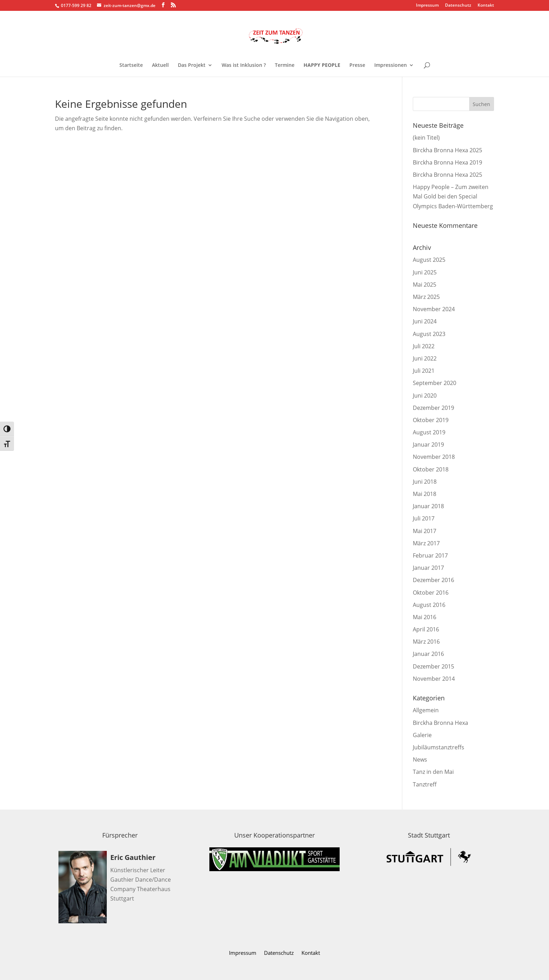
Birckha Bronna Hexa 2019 (447, 162)
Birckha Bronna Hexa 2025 (447, 150)
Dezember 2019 (433, 408)
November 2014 (434, 679)
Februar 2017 (430, 555)
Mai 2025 (425, 285)
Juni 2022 (425, 358)
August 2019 (429, 432)
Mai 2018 (425, 494)
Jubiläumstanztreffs (439, 747)
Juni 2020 (425, 395)
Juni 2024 (425, 321)
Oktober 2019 (431, 420)
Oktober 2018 (431, 469)
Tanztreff (425, 784)
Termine (285, 65)
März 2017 (426, 543)
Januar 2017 (428, 568)
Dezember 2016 (433, 580)
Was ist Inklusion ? (244, 65)
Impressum (427, 6)
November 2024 (434, 309)
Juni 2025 (425, 272)
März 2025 (426, 297)
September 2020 (435, 383)
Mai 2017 (425, 531)
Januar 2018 (428, 506)
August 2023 (429, 334)
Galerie (422, 735)
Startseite (131, 65)
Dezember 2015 (433, 666)
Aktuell (160, 65)
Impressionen (391, 65)
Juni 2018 (425, 482)
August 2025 (429, 260)
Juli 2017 (424, 518)
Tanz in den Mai (433, 772)
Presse (357, 65)
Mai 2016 (425, 617)
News (420, 759)
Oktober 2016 (431, 593)
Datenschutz (458, 6)
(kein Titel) (426, 138)
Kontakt (486, 6)
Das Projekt (192, 65)
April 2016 (426, 629)
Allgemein (426, 710)
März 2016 (426, 642)
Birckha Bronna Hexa (440, 723)
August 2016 (429, 605)
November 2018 (434, 457)
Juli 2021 (424, 371)
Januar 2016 (428, 654)
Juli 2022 (424, 346)
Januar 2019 (428, 444)
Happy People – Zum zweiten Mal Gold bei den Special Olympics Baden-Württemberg (453, 196)
